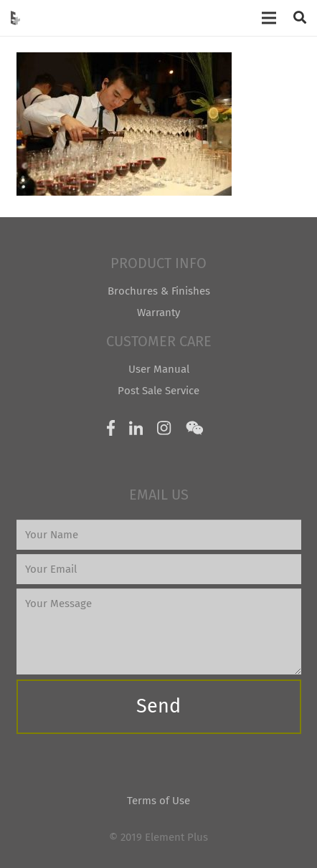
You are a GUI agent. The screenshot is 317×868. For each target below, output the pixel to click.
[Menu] (269, 18)
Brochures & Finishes (159, 291)
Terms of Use (158, 801)
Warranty (158, 313)
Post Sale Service (158, 391)
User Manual (159, 369)
